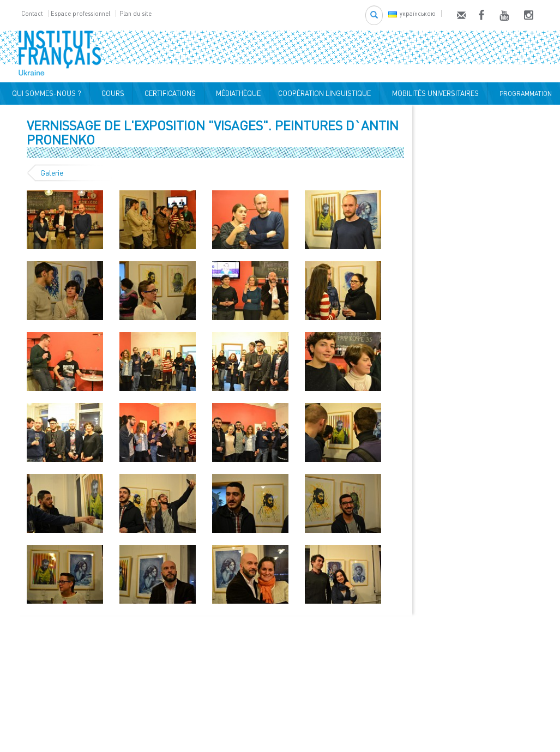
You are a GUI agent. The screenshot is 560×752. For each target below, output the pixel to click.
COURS (111, 93)
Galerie (52, 173)
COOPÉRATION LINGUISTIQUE (324, 93)
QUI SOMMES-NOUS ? (45, 93)
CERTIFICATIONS (168, 93)
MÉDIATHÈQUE (237, 93)
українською (412, 13)
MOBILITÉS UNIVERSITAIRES (434, 93)
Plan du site (136, 13)
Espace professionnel (80, 13)
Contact (32, 13)
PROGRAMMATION (524, 94)
